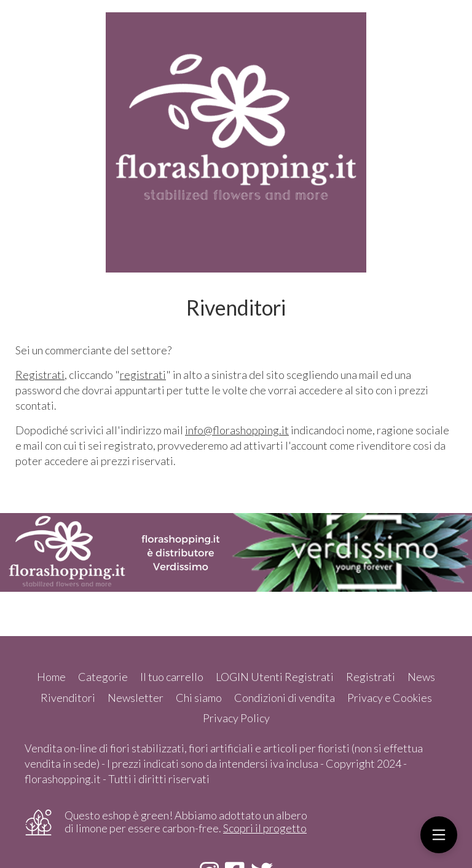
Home (51, 677)
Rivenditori (68, 698)
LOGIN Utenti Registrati (275, 677)
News (421, 677)
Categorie (103, 677)
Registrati (40, 375)
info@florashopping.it (237, 430)
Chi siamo (199, 698)
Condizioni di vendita (285, 698)
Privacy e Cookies (390, 698)
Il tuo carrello (172, 677)
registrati (143, 375)
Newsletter (136, 698)
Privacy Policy (236, 718)
